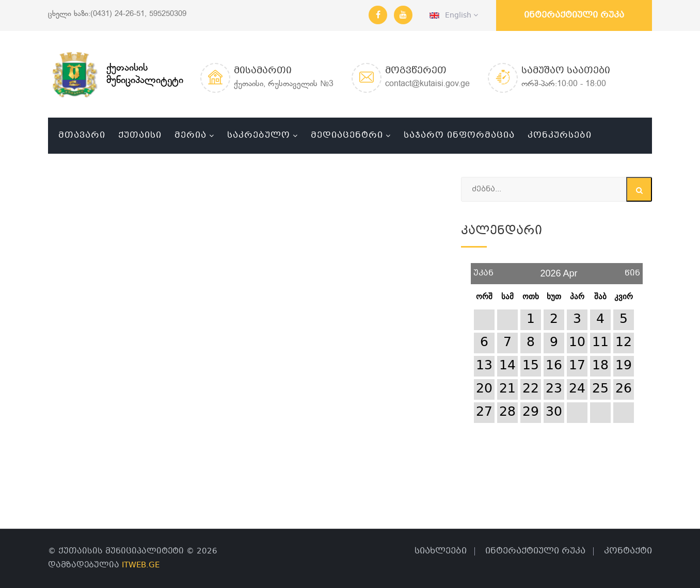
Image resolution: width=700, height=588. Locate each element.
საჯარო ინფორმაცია (459, 135)
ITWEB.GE (141, 565)
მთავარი (82, 135)
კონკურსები (560, 135)
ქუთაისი (140, 135)
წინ (632, 269)
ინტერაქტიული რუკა (574, 15)
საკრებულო (259, 135)
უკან (483, 269)
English (454, 15)
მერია (190, 135)
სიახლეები (441, 551)
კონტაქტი (628, 551)
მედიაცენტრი (347, 135)
